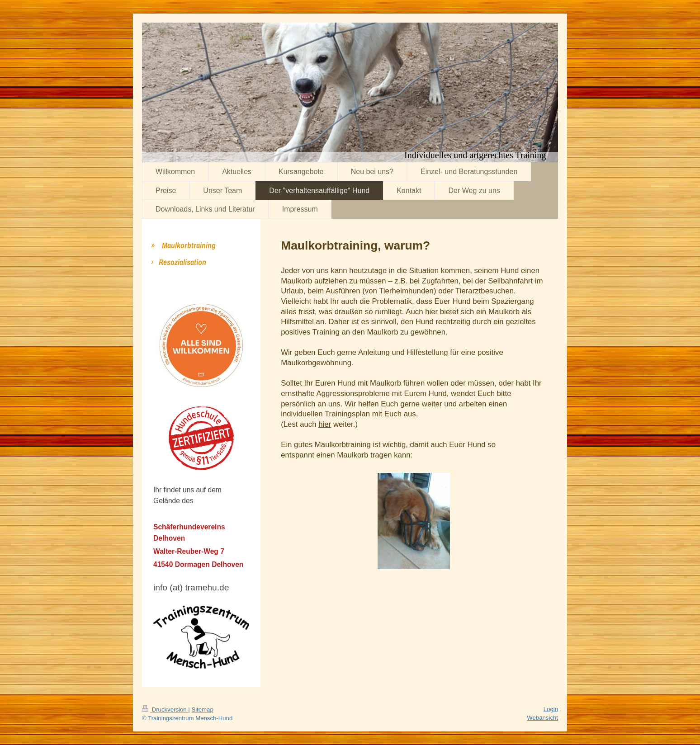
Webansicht (542, 718)
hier (325, 424)
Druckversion (165, 710)
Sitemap (202, 710)
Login (551, 709)
